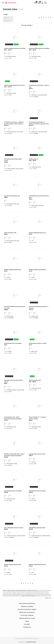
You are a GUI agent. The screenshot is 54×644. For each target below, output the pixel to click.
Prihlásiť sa (27, 627)
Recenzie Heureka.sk (27, 612)
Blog (27, 621)
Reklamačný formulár (27, 618)
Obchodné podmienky (27, 603)
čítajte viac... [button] (48, 598)
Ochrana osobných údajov (27, 609)
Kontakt (27, 624)
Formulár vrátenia (27, 615)
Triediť (5, 14)
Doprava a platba (27, 606)
